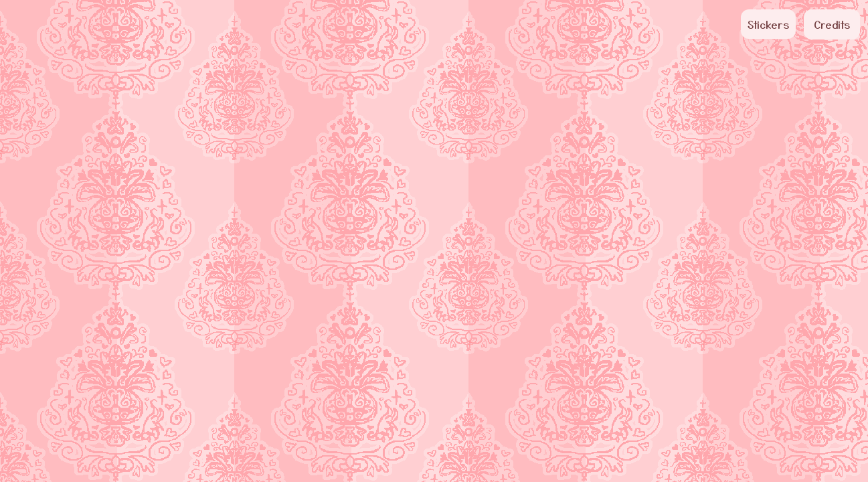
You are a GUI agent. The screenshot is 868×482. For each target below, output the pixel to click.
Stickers (768, 24)
